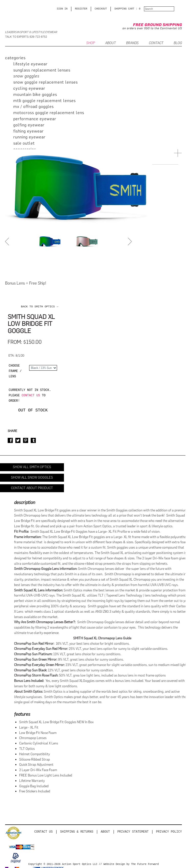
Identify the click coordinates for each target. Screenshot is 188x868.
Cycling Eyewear (29, 88)
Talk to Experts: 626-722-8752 (26, 37)
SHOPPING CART (124, 9)
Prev (8, 241)
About (105, 832)
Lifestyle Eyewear (30, 64)
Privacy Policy (169, 832)
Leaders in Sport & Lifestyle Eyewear (31, 32)
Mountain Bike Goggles (35, 94)
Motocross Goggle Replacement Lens (49, 113)
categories (15, 58)
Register (81, 9)
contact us (31, 395)
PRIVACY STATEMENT (133, 832)
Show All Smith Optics (32, 467)
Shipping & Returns (77, 832)
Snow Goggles (26, 76)
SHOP (91, 43)
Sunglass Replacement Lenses (42, 70)
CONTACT (156, 43)
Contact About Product (32, 488)
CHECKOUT (101, 9)
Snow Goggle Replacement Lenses (46, 82)
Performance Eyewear (35, 119)
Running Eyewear (29, 137)
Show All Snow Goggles (32, 477)
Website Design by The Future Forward (131, 864)
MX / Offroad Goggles (34, 107)
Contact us (43, 832)
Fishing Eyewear (29, 131)
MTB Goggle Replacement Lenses (45, 101)
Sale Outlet (24, 143)
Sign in (62, 9)
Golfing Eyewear (29, 125)
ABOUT (110, 43)
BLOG (178, 43)
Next (130, 241)
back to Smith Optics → (40, 306)
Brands (132, 43)
